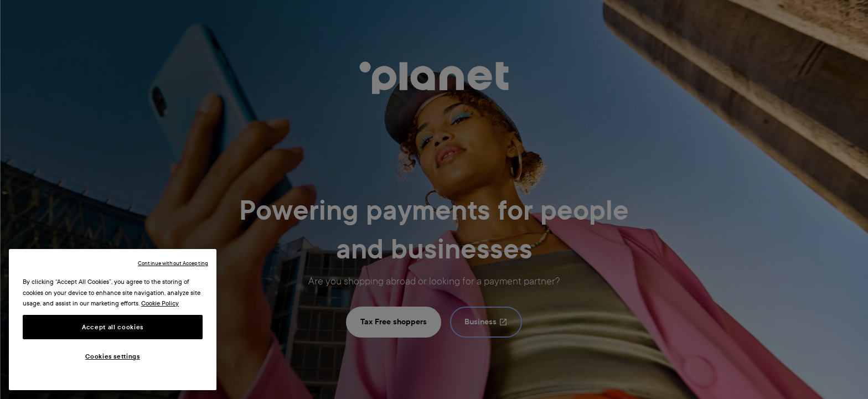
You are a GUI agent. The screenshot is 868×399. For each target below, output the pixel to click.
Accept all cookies (113, 327)
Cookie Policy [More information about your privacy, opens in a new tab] (160, 303)
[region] (113, 320)
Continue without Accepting (173, 263)
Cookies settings (113, 356)
